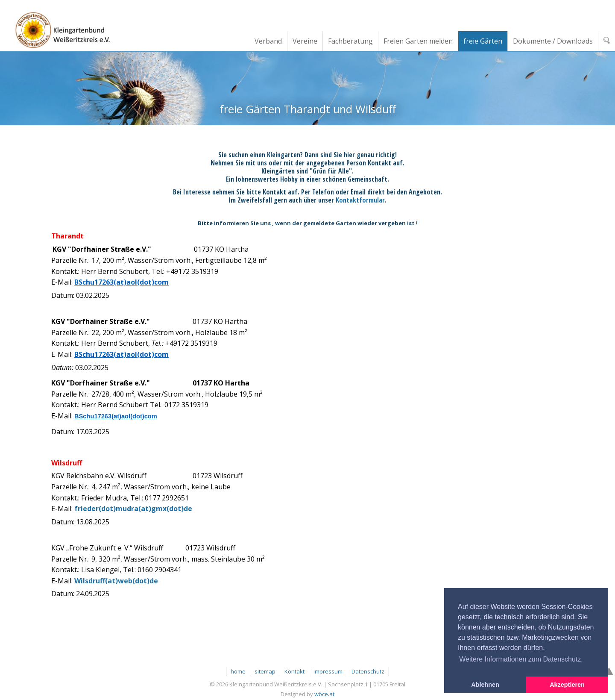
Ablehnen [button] (485, 685)
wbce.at (324, 694)
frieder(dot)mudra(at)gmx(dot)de (133, 509)
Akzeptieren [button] (567, 685)
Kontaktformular (360, 200)
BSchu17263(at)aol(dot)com (122, 282)
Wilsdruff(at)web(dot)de (116, 581)
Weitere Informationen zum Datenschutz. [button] (521, 659)
